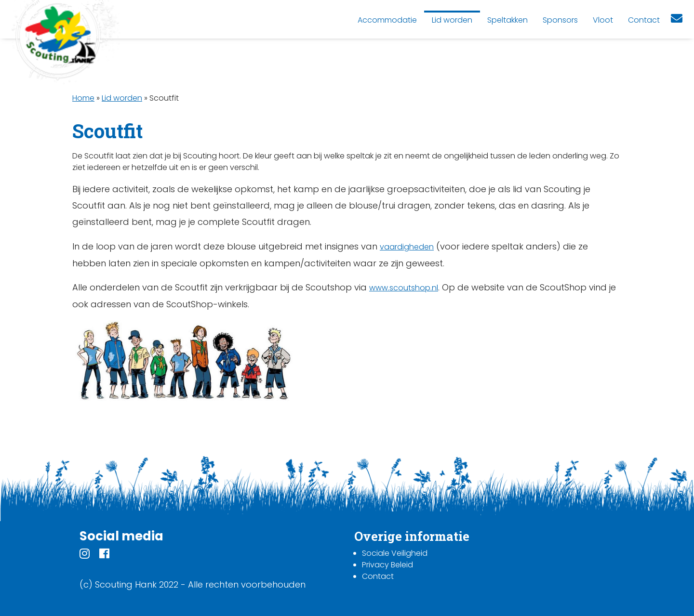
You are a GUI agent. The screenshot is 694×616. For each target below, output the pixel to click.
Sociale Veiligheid (395, 553)
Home (83, 98)
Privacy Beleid (387, 565)
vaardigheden (407, 247)
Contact (378, 576)
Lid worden (122, 98)
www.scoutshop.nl (404, 288)
